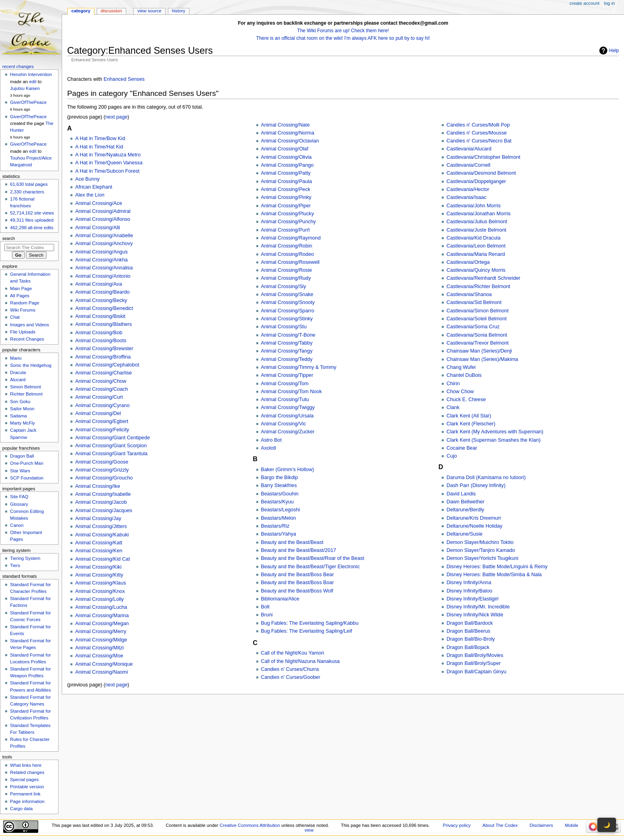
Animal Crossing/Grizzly (102, 470)
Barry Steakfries (279, 485)
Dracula (18, 372)
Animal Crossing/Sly (284, 286)
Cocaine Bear (462, 448)
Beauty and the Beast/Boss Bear (297, 575)
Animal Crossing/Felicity (102, 430)
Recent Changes (27, 339)
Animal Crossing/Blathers (103, 324)
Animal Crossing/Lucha (101, 607)
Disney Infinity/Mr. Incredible (478, 607)
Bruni (267, 615)
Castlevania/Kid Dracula (473, 238)
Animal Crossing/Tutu (285, 400)
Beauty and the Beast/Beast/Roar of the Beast (313, 558)
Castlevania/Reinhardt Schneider (484, 278)
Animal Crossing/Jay (98, 518)
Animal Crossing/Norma (288, 133)
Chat (15, 317)
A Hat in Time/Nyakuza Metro (108, 155)
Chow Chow (460, 392)
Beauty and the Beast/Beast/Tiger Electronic (310, 567)
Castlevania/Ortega (468, 262)
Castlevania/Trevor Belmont (478, 343)
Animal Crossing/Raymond (291, 238)
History (179, 11)
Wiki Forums (23, 310)
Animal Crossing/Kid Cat (103, 559)
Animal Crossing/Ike (98, 486)
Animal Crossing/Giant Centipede (113, 438)
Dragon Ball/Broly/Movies (475, 655)
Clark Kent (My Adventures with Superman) (495, 432)
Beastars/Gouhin (280, 494)
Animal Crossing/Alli (98, 228)
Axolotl (269, 448)
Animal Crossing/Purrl (286, 230)
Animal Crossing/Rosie (287, 270)
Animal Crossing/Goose (102, 462)
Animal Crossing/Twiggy (288, 407)
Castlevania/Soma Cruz (473, 327)
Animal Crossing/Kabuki (102, 535)
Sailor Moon (22, 409)
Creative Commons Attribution (250, 825)
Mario (16, 358)
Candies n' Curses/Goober (291, 677)
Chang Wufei (461, 367)
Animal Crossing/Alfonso (103, 219)
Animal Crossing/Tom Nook (292, 392)
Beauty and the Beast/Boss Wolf (297, 591)
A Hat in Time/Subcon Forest (107, 171)
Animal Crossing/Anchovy (104, 244)
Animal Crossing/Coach (102, 389)
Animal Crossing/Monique (104, 664)
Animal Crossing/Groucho (104, 478)
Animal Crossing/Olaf (285, 149)
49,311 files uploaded (32, 220)
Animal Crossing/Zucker (288, 432)
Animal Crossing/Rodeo (288, 254)
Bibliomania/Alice (280, 599)
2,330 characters (27, 192)
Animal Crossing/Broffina (103, 357)
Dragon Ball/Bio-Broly (471, 639)
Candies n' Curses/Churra (290, 669)
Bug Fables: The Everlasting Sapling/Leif (307, 631)
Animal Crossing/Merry (101, 631)
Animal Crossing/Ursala (288, 416)
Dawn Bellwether (465, 502)
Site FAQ (19, 497)
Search (9, 238)
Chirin (453, 384)
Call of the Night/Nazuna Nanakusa (300, 661)
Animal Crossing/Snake (287, 294)
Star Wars (20, 471)
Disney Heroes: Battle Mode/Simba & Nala (494, 575)
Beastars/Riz (275, 526)
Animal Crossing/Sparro (288, 311)
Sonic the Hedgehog (31, 365)
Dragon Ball (22, 456)
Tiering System (25, 558)
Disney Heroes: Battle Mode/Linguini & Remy (497, 567)
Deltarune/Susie (464, 534)
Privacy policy (457, 825)
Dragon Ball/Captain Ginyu (476, 672)
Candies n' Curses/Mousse (477, 133)
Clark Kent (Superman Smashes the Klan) (493, 440)
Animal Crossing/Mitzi (99, 648)
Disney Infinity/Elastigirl (472, 599)
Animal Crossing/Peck (286, 189)
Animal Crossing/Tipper (287, 375)
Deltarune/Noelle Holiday (474, 526)
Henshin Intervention (31, 74)
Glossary (19, 504)
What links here (26, 765)
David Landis (461, 494)
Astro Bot (271, 440)
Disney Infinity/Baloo (469, 591)
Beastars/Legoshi (281, 510)
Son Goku (20, 401)
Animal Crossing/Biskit (100, 316)
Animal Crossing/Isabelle (103, 494)
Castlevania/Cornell (468, 165)
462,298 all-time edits (32, 228)
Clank (453, 407)
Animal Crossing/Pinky (286, 197)
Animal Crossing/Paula (287, 181)
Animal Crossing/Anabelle (104, 236)
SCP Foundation (27, 478)
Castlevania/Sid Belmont (474, 302)
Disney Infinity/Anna (469, 583)
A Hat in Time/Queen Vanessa (109, 163)
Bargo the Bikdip (280, 477)
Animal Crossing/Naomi (102, 672)
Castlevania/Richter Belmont (478, 286)
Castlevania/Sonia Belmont (477, 335)
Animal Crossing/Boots (101, 341)
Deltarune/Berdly (465, 510)
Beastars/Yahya (279, 534)
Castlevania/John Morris (474, 206)
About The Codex (500, 825)
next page (117, 117)
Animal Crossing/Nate (286, 125)
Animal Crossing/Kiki (98, 567)
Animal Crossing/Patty (286, 173)
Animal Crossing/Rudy (286, 278)
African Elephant (94, 187)
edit (33, 82)
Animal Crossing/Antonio (103, 276)
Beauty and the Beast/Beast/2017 (299, 550)
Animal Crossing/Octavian (290, 141)
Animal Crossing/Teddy (287, 359)
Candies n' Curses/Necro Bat (479, 141)
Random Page (24, 303)
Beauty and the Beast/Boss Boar (297, 583)
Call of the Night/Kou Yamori (293, 653)
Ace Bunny (87, 179)
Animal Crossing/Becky (101, 300)
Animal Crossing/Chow (101, 381)
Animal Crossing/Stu (284, 327)
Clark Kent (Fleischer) (471, 424)
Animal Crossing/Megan (102, 624)
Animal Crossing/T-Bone (288, 335)
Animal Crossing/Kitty (99, 575)
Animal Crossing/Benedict (104, 308)
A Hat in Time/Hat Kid (99, 147)
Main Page (21, 288)
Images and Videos (29, 325)
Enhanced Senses (124, 79)
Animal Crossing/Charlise (103, 373)
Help (614, 51)
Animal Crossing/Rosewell (290, 262)
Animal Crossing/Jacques (104, 511)
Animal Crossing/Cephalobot (107, 365)
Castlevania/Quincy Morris (476, 270)
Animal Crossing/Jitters (101, 526)
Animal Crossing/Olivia (287, 157)
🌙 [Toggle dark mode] (607, 825)
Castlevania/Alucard (469, 149)
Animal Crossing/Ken (99, 551)
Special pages (24, 780)
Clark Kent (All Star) (469, 416)
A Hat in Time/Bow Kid (100, 138)
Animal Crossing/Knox (100, 591)
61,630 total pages (29, 184)
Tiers (15, 565)
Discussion (111, 11)
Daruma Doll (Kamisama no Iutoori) (486, 477)
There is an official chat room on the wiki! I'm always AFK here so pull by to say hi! (343, 38)
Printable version (27, 787)
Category (81, 11)
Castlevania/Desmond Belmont (481, 173)
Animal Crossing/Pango (288, 165)
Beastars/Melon (279, 518)
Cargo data (21, 809)
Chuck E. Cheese (466, 400)
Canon (17, 525)
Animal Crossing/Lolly (99, 599)
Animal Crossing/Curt (99, 397)
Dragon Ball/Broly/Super (474, 663)
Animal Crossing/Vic (284, 424)
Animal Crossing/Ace (99, 203)
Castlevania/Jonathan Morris (479, 214)
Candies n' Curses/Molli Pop (478, 125)
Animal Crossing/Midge (101, 640)
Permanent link (25, 794)
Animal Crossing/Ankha (101, 260)
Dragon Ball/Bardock (470, 623)
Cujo (452, 456)
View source (149, 11)
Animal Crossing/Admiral (103, 211)
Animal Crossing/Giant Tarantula (111, 454)
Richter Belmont (26, 394)
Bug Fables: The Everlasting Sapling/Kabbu (310, 623)
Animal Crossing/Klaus (101, 583)
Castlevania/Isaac (466, 197)
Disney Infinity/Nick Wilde (475, 615)
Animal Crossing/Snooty (288, 302)
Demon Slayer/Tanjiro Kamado (481, 550)
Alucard (18, 380)
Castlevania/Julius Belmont (477, 222)
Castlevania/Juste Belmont (476, 230)
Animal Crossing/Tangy (287, 351)
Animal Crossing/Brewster (104, 349)
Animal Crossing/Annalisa (104, 268)
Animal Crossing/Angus (101, 252)
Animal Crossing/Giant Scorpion (111, 446)
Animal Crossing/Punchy (289, 222)
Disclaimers (541, 825)
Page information (27, 801)
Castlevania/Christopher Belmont (483, 157)
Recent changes (18, 66)
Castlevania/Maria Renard (476, 254)
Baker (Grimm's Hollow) (288, 470)
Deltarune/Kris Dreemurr (474, 518)
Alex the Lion (90, 195)
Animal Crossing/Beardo (102, 292)
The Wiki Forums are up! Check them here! (343, 31)
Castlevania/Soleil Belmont (477, 319)
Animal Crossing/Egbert (102, 421)
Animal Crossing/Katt (99, 543)
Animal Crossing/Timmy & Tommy (299, 367)
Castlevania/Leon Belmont (476, 246)
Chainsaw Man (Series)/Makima (482, 359)
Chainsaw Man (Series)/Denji (479, 351)
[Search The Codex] (29, 248)
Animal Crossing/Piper (286, 206)
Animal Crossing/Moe (99, 656)
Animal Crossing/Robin (287, 246)
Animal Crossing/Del (98, 413)
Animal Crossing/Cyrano (102, 405)
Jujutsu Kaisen (25, 88)
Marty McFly (22, 423)
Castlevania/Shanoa (469, 294)
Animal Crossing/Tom (285, 384)
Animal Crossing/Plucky (288, 214)
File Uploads (23, 332)
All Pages (19, 296)
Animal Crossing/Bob (99, 333)
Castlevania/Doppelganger (476, 181)
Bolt (265, 607)
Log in (609, 3)
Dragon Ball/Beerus (468, 631)
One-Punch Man (26, 463)
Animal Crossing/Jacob (101, 502)
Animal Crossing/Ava (99, 284)
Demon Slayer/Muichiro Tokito (480, 542)
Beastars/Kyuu (278, 502)
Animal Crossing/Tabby (287, 343)
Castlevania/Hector (468, 189)
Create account (584, 3)
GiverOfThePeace (28, 102)
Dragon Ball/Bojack (468, 647)
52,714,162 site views (32, 213)
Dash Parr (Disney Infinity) (476, 485)
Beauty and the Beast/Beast (292, 542)
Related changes (27, 772)
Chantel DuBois (464, 375)
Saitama (18, 416)
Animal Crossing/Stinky (287, 319)
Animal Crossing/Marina (102, 616)
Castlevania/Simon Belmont (478, 311)
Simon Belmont (25, 387)
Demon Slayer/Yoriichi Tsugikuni (483, 558)
